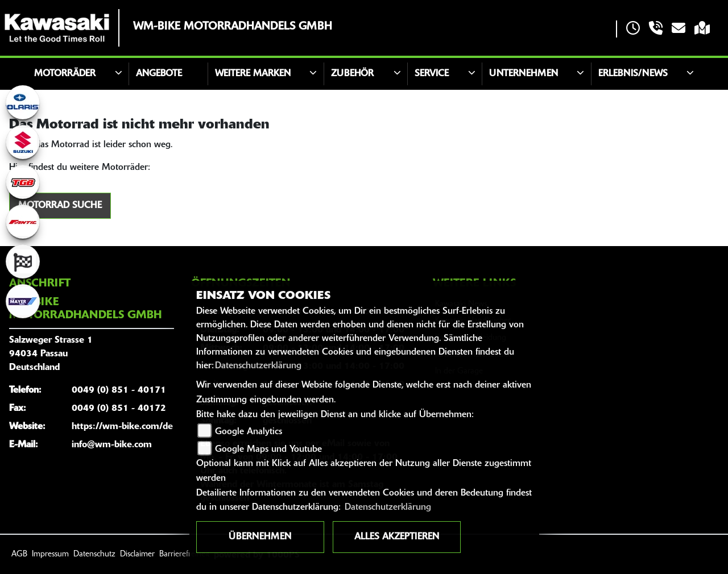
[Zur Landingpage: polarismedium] (23, 102)
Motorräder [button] (65, 74)
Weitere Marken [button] (253, 74)
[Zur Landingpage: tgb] (23, 182)
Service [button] (432, 74)
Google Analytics (249, 432)
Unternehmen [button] (524, 74)
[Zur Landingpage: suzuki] (23, 142)
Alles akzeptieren (397, 537)
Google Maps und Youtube (268, 450)
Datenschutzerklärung (258, 366)
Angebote (159, 74)
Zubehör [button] (352, 74)
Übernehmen (260, 537)
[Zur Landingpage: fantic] (23, 222)
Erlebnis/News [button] (633, 74)
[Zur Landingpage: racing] (23, 261)
